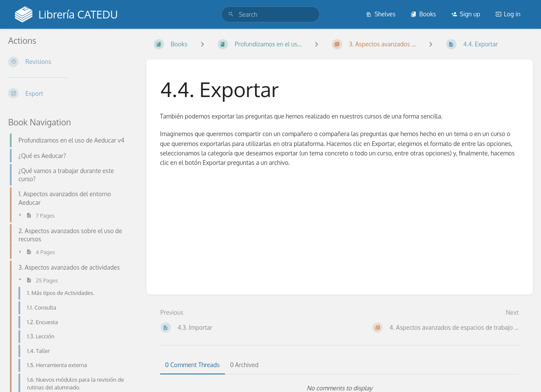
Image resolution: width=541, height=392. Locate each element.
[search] (270, 14)
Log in (508, 14)
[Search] (231, 14)
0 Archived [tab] (244, 365)
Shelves (381, 14)
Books (423, 14)
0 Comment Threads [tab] (193, 365)
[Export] (70, 93)
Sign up (466, 14)
